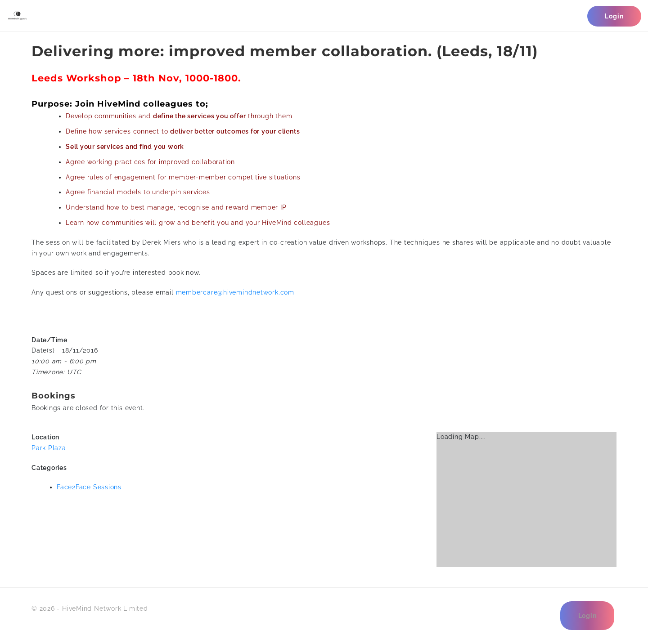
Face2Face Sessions (89, 487)
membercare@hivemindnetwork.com (235, 292)
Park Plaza (49, 448)
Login (614, 16)
